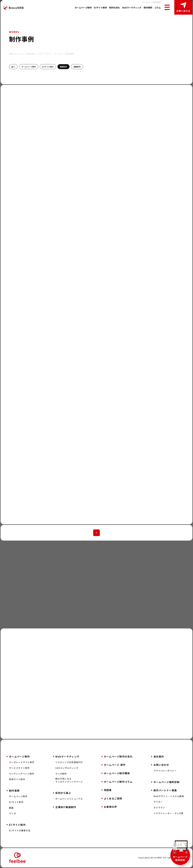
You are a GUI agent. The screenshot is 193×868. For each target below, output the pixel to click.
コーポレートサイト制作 (22, 762)
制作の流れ (115, 8)
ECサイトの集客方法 (20, 830)
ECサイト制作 (100, 8)
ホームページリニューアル (69, 799)
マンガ (13, 813)
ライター (158, 802)
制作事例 (148, 8)
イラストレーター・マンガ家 (168, 813)
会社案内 (159, 756)
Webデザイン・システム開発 (169, 796)
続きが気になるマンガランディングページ (69, 780)
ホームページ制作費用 (117, 773)
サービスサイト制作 (19, 768)
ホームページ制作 (83, 8)
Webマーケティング (132, 8)
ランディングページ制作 (22, 774)
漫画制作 (77, 67)
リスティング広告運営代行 (69, 762)
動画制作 (63, 67)
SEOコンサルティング (67, 768)
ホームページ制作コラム (118, 782)
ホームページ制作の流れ (118, 756)
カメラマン (159, 808)
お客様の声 (110, 807)
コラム (158, 8)
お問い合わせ (183, 11)
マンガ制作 (61, 774)
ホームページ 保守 (115, 765)
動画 (11, 808)
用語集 (108, 790)
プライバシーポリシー (165, 771)
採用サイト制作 (17, 779)
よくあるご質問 (113, 798)
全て (13, 67)
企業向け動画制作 (66, 807)
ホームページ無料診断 (180, 858)
